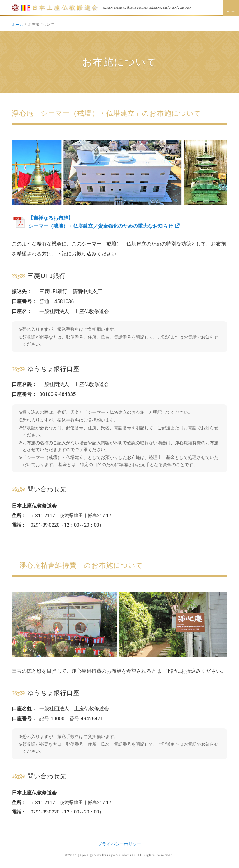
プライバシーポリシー (119, 844)
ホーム (17, 25)
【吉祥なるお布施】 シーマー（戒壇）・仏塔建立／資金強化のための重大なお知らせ (101, 222)
